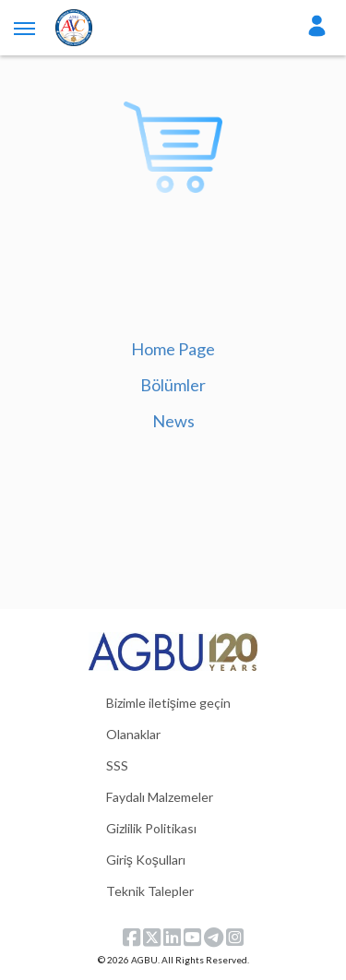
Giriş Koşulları (146, 860)
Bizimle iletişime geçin (168, 703)
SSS (117, 765)
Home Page (173, 349)
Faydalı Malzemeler (160, 797)
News (173, 421)
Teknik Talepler (150, 891)
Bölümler (173, 385)
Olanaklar (133, 734)
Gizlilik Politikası (151, 828)
